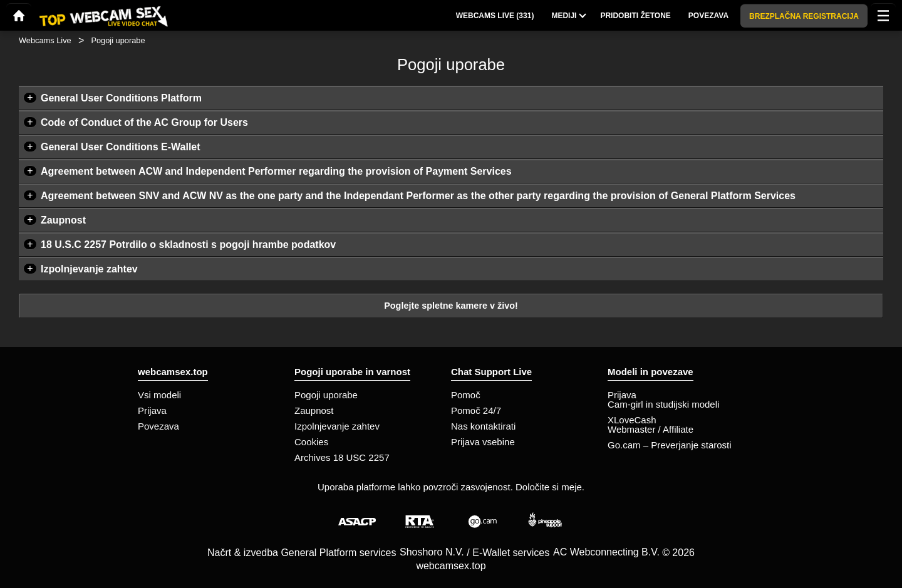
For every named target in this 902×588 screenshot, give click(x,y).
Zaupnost (63, 220)
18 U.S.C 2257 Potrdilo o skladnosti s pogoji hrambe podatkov (188, 245)
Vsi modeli (159, 395)
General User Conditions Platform (121, 98)
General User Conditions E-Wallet (121, 147)
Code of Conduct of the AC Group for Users (144, 122)
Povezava (158, 426)
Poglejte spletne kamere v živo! (451, 306)
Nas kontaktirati (483, 426)
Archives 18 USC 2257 (342, 457)
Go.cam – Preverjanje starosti (670, 445)
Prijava (152, 410)
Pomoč (466, 395)
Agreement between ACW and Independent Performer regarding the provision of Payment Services (276, 171)
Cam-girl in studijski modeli (663, 404)
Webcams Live (45, 40)
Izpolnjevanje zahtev (89, 269)
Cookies (311, 442)
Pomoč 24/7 (476, 410)
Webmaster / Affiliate (651, 429)
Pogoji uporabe (326, 395)
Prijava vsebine (483, 442)
